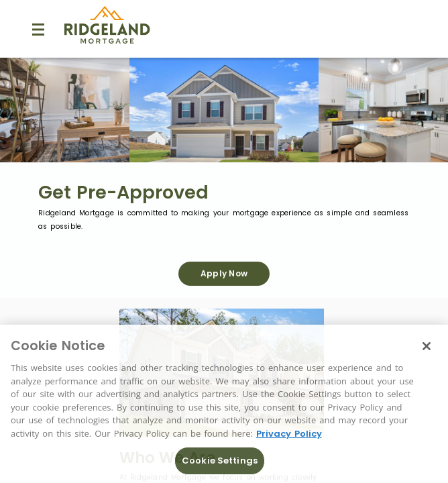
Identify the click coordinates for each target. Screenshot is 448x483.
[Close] (427, 346)
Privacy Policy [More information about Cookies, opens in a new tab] (289, 434)
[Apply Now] (224, 274)
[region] (224, 404)
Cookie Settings (220, 461)
